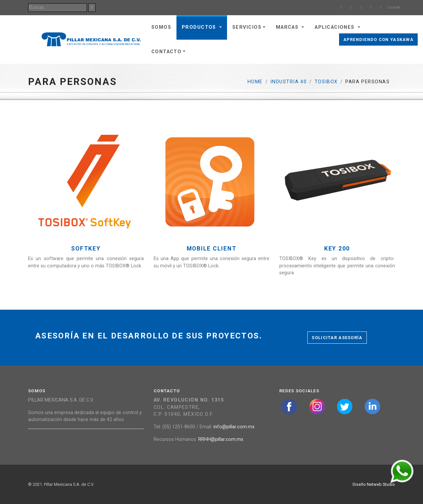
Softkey (86, 249)
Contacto (167, 52)
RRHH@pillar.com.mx (221, 439)
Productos (200, 27)
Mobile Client (212, 249)
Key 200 (337, 249)
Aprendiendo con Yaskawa (378, 39)
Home (255, 82)
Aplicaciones (335, 27)
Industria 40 (288, 82)
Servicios (247, 27)
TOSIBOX (326, 82)
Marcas (288, 27)
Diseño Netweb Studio (374, 484)
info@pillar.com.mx (234, 427)
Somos (161, 27)
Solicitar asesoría (337, 338)
